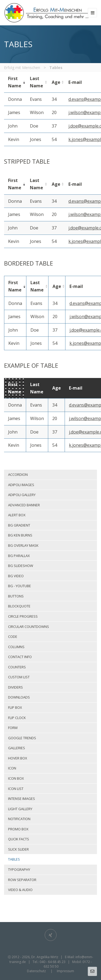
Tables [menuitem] (14, 859)
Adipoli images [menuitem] (21, 485)
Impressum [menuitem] (65, 971)
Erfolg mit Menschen (22, 68)
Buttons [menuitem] (16, 596)
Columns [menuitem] (16, 647)
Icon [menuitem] (12, 768)
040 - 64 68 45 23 (53, 962)
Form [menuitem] (13, 728)
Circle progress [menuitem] (23, 616)
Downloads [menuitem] (19, 697)
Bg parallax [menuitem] (19, 556)
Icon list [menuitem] (16, 789)
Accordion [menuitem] (18, 474)
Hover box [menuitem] (18, 758)
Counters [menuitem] (17, 667)
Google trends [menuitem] (22, 738)
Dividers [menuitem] (15, 687)
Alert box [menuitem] (17, 515)
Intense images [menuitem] (22, 799)
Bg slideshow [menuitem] (21, 566)
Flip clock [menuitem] (17, 718)
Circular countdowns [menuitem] (29, 627)
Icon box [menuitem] (16, 778)
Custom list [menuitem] (19, 677)
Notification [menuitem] (19, 819)
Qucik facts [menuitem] (19, 839)
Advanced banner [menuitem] (24, 505)
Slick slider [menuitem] (18, 849)
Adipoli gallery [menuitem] (22, 495)
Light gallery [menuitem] (20, 809)
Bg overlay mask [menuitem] (23, 545)
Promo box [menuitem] (18, 829)
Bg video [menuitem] (16, 576)
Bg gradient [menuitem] (19, 525)
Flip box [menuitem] (15, 707)
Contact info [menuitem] (20, 657)
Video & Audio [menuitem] (20, 890)
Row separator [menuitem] (22, 880)
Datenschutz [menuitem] (36, 971)
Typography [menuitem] (19, 869)
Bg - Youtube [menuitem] (20, 586)
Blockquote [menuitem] (19, 606)
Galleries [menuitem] (17, 748)
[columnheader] (15, 82)
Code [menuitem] (13, 637)
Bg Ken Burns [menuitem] (20, 535)
